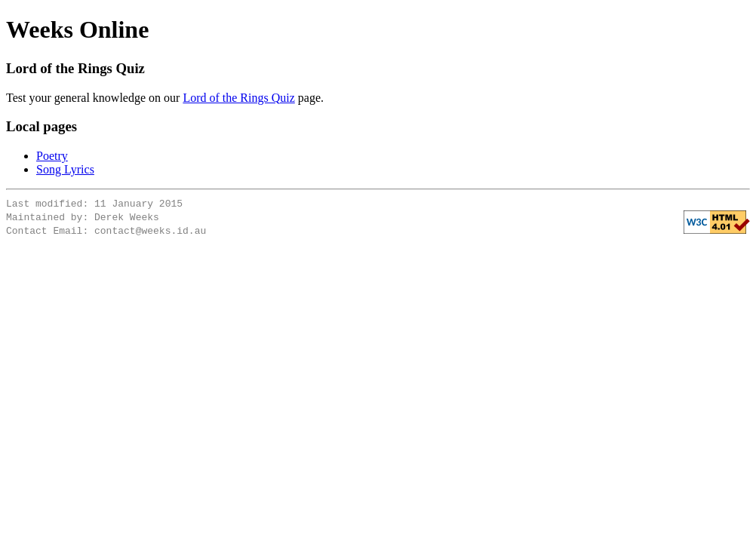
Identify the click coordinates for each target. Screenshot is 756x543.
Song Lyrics (65, 169)
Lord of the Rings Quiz (238, 98)
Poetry (52, 156)
